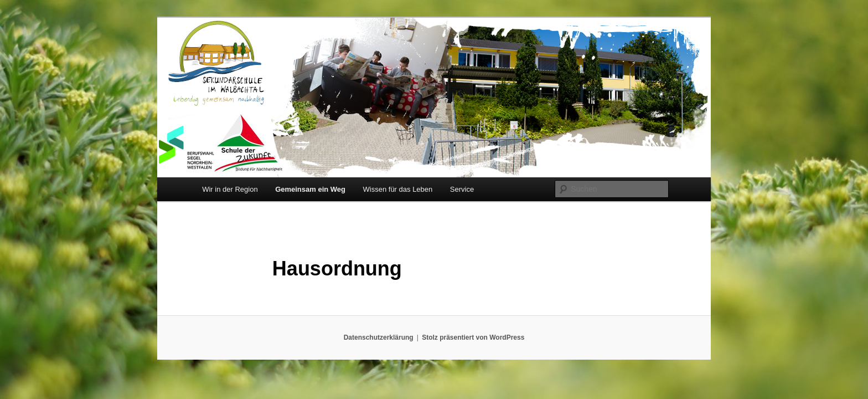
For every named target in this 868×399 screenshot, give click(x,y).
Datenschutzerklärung (379, 337)
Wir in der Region (230, 189)
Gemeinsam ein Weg (310, 189)
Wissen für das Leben (398, 189)
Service (462, 189)
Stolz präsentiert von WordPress (473, 337)
